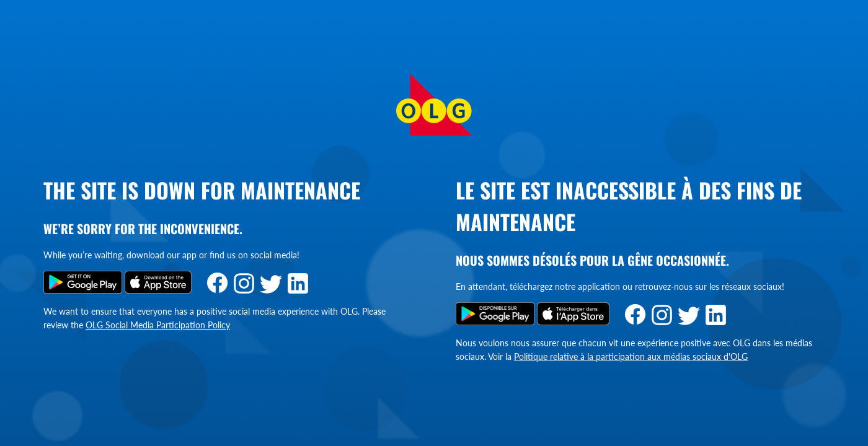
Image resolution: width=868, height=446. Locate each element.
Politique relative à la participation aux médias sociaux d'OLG (631, 356)
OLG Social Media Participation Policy (158, 325)
